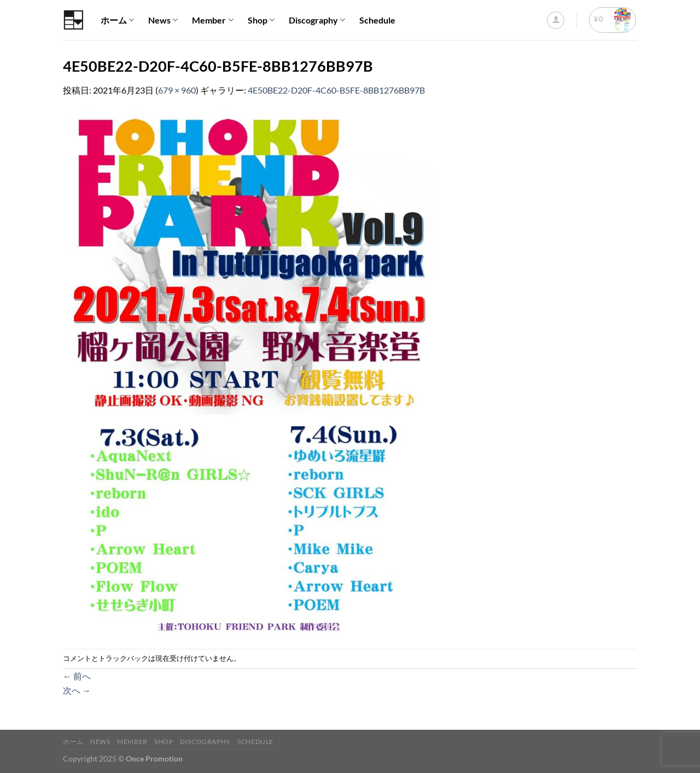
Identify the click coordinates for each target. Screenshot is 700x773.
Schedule (377, 20)
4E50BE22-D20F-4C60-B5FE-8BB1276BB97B (336, 90)
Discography (317, 20)
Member (212, 20)
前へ (77, 676)
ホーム (117, 20)
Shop (261, 20)
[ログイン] (556, 20)
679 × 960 (177, 90)
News (163, 20)
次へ (77, 690)
